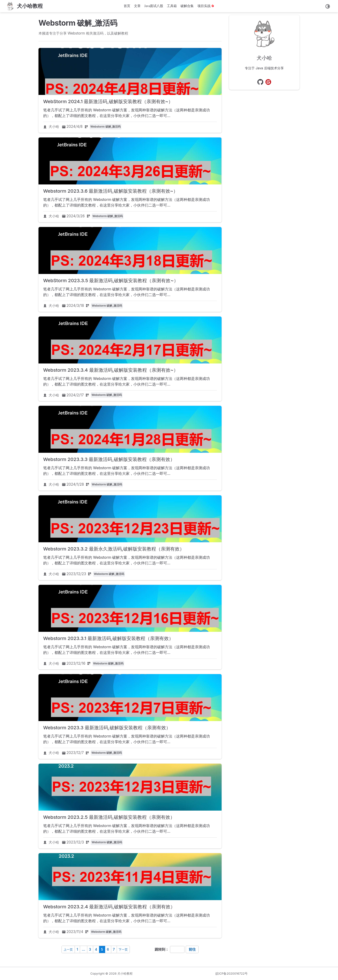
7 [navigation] (114, 949)
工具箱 (172, 6)
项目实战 (206, 6)
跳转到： (162, 949)
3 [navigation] (90, 949)
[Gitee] (268, 82)
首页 (127, 6)
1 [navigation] (77, 949)
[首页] (24, 6)
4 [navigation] (96, 949)
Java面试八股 (154, 6)
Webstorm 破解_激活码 (106, 127)
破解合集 (187, 6)
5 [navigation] (102, 949)
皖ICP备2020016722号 (232, 973)
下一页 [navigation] (123, 949)
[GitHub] (260, 82)
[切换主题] (328, 6)
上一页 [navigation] (68, 949)
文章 (137, 6)
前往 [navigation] (192, 949)
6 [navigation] (108, 949)
